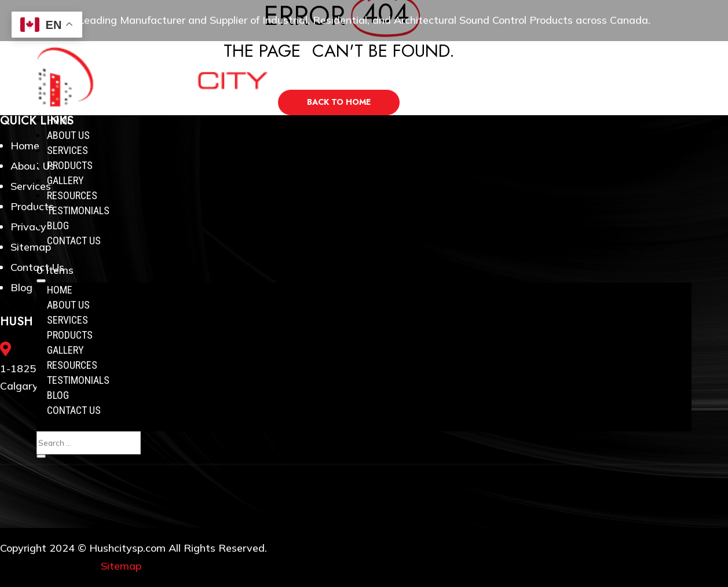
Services (67, 150)
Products (70, 165)
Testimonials (78, 210)
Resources (72, 195)
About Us (68, 135)
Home (60, 120)
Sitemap (121, 566)
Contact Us (74, 241)
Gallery (65, 180)
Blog (58, 225)
